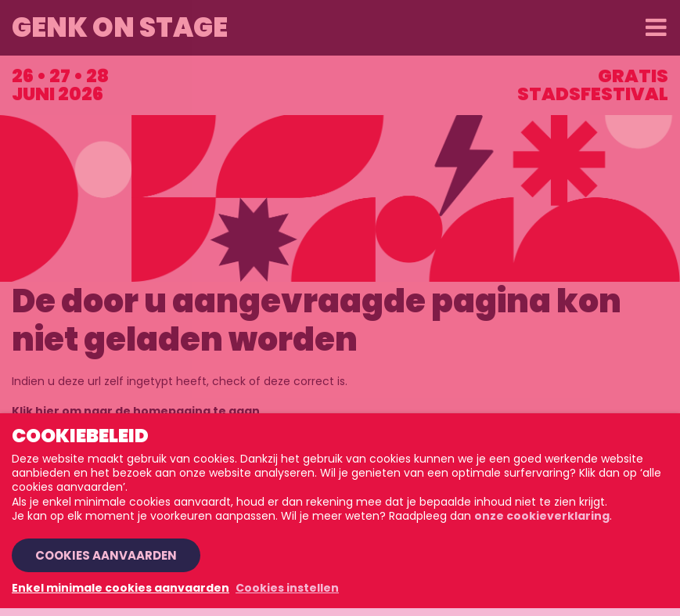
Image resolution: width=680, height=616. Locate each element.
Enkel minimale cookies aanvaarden (121, 588)
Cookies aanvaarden (106, 555)
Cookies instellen (287, 588)
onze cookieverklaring (542, 516)
